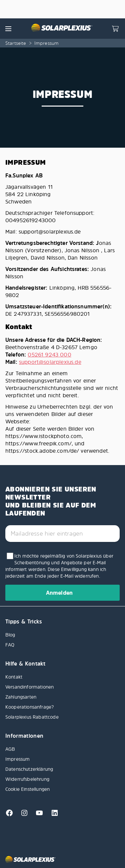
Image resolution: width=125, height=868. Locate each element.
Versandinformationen (29, 687)
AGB (10, 749)
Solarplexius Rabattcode (32, 717)
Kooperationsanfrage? (29, 707)
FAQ (10, 645)
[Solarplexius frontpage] (62, 28)
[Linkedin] (52, 815)
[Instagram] (22, 815)
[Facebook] (10, 815)
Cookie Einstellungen (27, 789)
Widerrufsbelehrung (27, 779)
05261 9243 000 (49, 354)
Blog (10, 635)
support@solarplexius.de (50, 362)
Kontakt (14, 677)
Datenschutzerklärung (29, 769)
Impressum (17, 759)
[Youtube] (37, 815)
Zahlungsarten (21, 697)
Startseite (16, 43)
